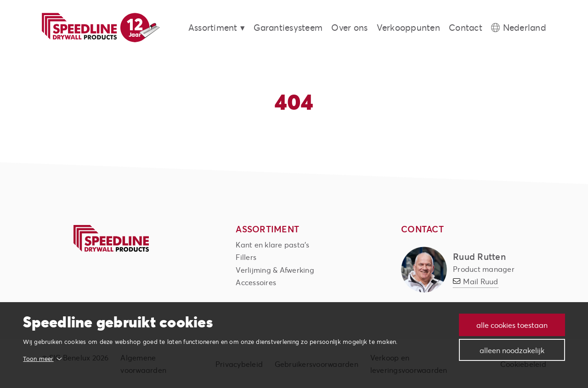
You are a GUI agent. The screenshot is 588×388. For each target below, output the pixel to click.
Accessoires (256, 282)
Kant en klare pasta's (272, 245)
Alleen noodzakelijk (511, 350)
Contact (466, 27)
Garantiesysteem (288, 27)
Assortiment (213, 27)
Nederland (525, 27)
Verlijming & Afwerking (275, 270)
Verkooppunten (408, 27)
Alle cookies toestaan (511, 325)
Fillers (246, 257)
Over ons (349, 27)
